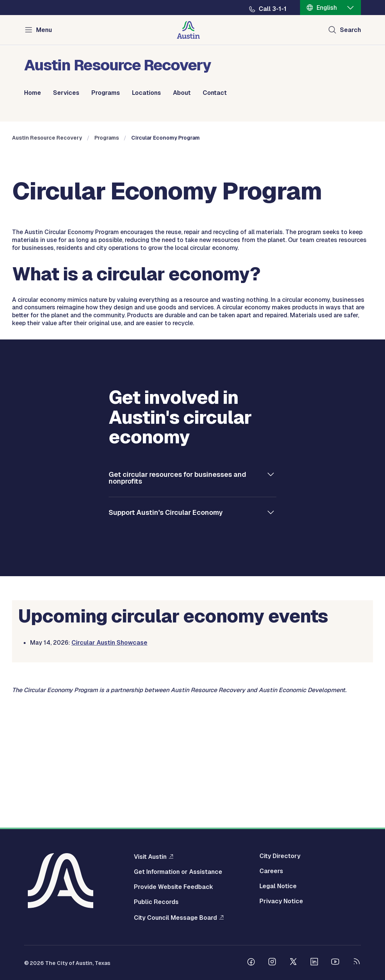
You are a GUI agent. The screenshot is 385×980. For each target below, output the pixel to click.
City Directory (280, 856)
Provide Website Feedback (174, 887)
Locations (146, 93)
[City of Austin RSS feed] (356, 963)
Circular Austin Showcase (109, 763)
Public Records (156, 902)
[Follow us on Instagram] (272, 963)
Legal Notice (278, 886)
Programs (106, 93)
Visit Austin (150, 857)
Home (33, 93)
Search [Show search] (350, 30)
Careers (271, 871)
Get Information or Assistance (178, 872)
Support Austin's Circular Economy (166, 632)
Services (66, 93)
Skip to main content (30, 0)
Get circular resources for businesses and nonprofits (177, 598)
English (327, 8)
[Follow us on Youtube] (335, 963)
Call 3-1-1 (273, 9)
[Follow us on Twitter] (293, 963)
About (182, 93)
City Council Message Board (175, 918)
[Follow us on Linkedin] (314, 963)
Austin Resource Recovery (47, 258)
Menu (44, 30)
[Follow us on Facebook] (251, 963)
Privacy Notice (281, 901)
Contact (215, 93)
